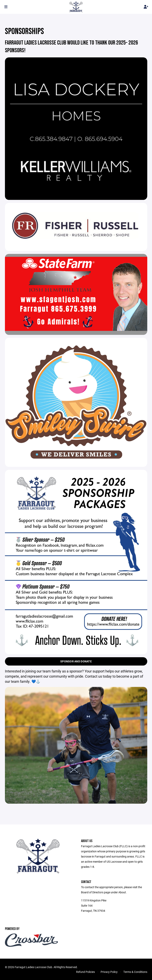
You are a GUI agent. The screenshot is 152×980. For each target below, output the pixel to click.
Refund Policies (85, 972)
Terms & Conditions (135, 972)
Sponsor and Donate (76, 661)
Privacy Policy (109, 972)
